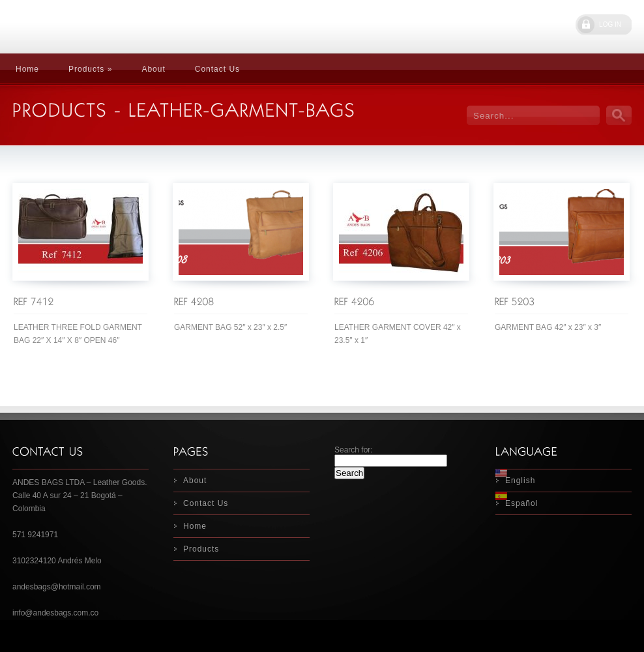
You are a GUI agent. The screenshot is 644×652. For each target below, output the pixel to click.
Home (27, 69)
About (153, 69)
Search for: (354, 450)
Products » (90, 69)
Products (201, 549)
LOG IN (610, 24)
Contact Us (217, 69)
